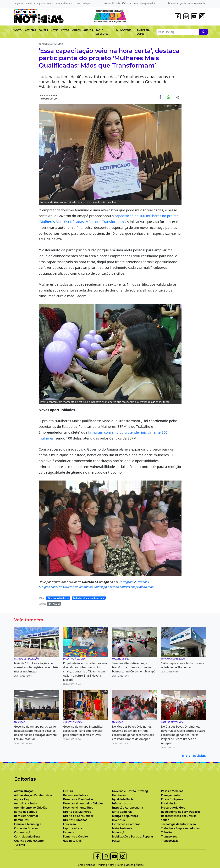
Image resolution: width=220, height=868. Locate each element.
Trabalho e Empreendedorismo (89, 598)
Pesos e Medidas (172, 791)
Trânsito (166, 832)
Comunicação (23, 832)
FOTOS (65, 30)
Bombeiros (21, 820)
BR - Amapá (54, 604)
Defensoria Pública (76, 795)
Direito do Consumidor (78, 816)
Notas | (112, 865)
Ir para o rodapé (82, 3)
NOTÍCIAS (30, 30)
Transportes (169, 836)
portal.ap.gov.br (177, 3)
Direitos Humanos (75, 820)
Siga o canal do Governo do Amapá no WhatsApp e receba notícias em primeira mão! (97, 587)
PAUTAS (43, 30)
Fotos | (121, 865)
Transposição (170, 841)
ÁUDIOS (88, 30)
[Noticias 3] (113, 571)
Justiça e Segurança (125, 816)
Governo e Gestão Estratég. (130, 791)
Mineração (119, 832)
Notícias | (92, 865)
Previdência (169, 803)
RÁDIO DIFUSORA (102, 32)
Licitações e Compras (126, 824)
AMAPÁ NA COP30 (143, 32)
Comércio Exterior (26, 828)
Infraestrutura (122, 803)
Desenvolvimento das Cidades (83, 803)
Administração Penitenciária (33, 795)
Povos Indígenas (172, 799)
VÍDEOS (76, 30)
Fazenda (69, 832)
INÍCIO (18, 30)
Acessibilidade (112, 3)
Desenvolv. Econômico (78, 799)
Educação (69, 824)
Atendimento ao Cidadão (31, 808)
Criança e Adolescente (29, 841)
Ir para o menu (45, 3)
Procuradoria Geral (174, 808)
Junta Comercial (123, 812)
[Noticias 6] (119, 571)
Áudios (140, 865)
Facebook (143, 582)
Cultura (68, 791)
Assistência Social (26, 803)
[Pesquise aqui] (203, 32)
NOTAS (55, 30)
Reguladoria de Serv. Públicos (181, 812)
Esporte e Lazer (73, 828)
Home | (81, 865)
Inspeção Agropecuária (128, 808)
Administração (24, 791)
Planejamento (170, 795)
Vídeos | (131, 865)
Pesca (116, 841)
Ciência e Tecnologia (28, 824)
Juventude (119, 820)
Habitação (119, 795)
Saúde (165, 820)
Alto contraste (130, 3)
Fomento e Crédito (76, 836)
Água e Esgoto (24, 799)
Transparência (197, 3)
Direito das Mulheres (58, 598)
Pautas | (103, 865)
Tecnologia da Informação (178, 824)
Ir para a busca (64, 3)
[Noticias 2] (107, 571)
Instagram (127, 582)
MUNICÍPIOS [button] (124, 30)
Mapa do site (147, 3)
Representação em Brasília (179, 816)
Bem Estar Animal (26, 816)
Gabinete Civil (72, 841)
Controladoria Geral (27, 836)
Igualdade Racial (123, 799)
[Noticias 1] (101, 571)
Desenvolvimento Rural (79, 808)
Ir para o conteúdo (25, 3)
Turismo (20, 845)
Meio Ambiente (122, 828)
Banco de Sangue (26, 812)
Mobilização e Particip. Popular (133, 836)
